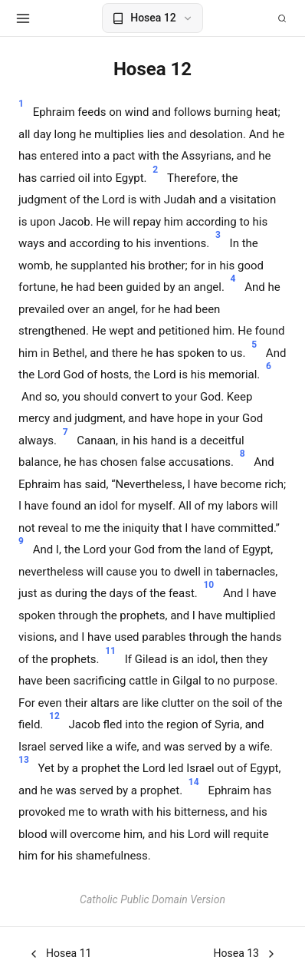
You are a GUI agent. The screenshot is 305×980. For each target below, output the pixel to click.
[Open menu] (23, 18)
